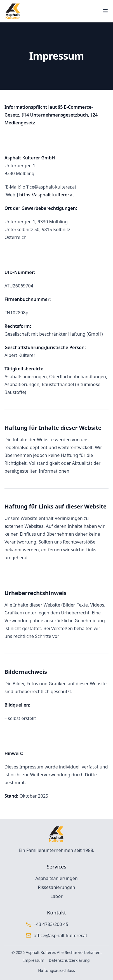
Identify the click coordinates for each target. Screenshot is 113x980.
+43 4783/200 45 (51, 924)
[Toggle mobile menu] (105, 11)
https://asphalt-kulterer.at (46, 195)
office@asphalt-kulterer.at (60, 935)
